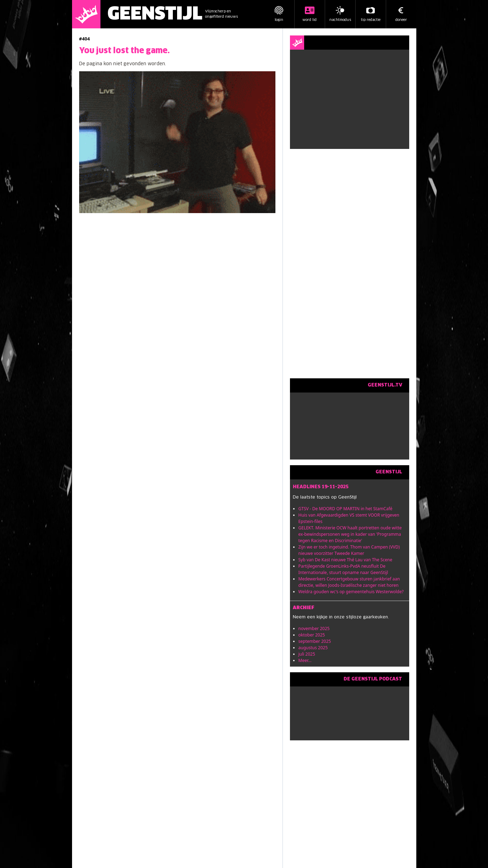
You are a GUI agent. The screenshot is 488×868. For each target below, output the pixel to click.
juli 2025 (307, 654)
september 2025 (315, 641)
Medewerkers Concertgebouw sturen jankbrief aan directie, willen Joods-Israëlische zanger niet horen (349, 582)
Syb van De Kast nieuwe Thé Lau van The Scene (346, 560)
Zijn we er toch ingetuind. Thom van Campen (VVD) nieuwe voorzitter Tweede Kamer (349, 550)
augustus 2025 (313, 648)
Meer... (305, 660)
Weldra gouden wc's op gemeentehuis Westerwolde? (351, 592)
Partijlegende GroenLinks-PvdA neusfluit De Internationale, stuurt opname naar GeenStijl (343, 569)
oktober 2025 (312, 635)
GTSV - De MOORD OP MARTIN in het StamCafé (346, 509)
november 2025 (314, 628)
